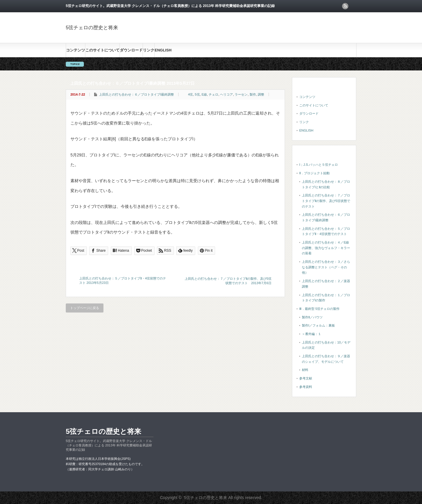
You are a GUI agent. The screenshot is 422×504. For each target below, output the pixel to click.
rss (345, 6)
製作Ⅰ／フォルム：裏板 (318, 325)
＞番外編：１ (312, 334)
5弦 (197, 94)
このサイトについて (102, 50)
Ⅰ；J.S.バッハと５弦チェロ (319, 165)
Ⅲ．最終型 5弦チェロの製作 (319, 309)
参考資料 (306, 387)
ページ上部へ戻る (417, 394)
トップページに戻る (85, 308)
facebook (353, 6)
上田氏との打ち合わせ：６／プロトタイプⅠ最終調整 (136, 94)
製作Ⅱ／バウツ (312, 317)
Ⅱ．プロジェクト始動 (314, 173)
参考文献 (306, 378)
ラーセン (241, 94)
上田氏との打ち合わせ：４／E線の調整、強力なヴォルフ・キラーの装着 (326, 248)
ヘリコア (226, 94)
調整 (261, 94)
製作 (253, 94)
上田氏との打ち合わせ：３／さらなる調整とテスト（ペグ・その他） (326, 267)
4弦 (190, 94)
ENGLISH (163, 50)
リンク (149, 50)
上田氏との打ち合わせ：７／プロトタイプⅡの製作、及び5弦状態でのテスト (326, 201)
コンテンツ (76, 50)
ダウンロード (131, 50)
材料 (305, 370)
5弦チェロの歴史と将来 (92, 28)
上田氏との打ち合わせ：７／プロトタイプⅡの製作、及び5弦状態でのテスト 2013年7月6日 (228, 281)
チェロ (213, 94)
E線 (204, 94)
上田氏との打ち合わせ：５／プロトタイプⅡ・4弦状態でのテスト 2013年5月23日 (123, 281)
